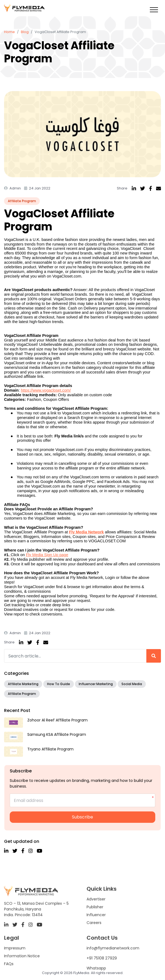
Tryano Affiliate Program (50, 749)
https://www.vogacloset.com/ (46, 390)
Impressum (15, 963)
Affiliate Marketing (23, 684)
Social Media (132, 684)
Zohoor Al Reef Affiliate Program (57, 720)
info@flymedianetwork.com (113, 963)
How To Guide (59, 684)
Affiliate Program (22, 201)
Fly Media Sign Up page (47, 555)
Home (9, 32)
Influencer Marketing (96, 684)
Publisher (95, 923)
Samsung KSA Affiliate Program (57, 734)
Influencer (96, 931)
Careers (94, 939)
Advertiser (96, 915)
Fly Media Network (86, 532)
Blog (25, 32)
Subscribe (82, 817)
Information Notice (22, 971)
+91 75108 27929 (102, 973)
